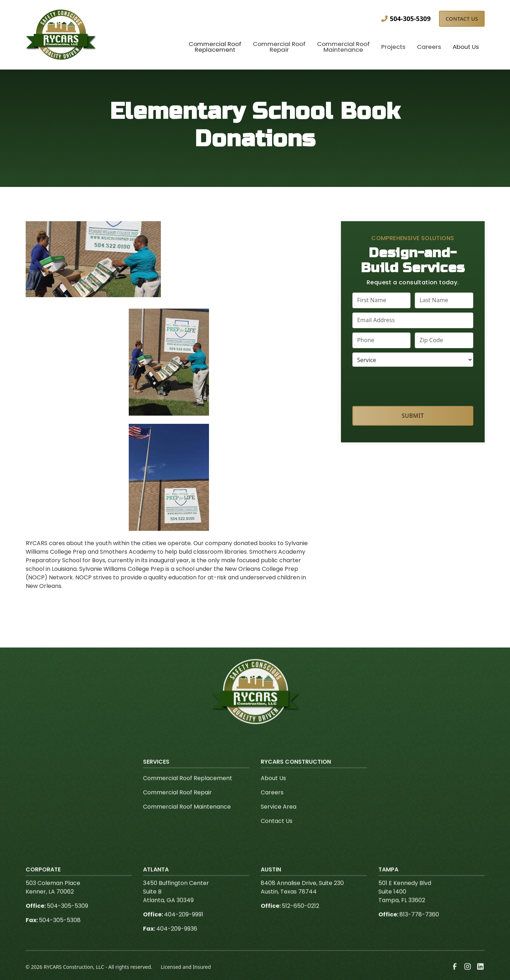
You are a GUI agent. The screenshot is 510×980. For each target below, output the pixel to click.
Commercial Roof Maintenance (187, 816)
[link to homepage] (61, 35)
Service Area (279, 816)
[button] (215, 48)
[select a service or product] (413, 360)
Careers (272, 802)
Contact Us (462, 19)
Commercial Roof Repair (177, 802)
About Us (273, 788)
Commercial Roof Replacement (188, 788)
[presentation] (413, 385)
